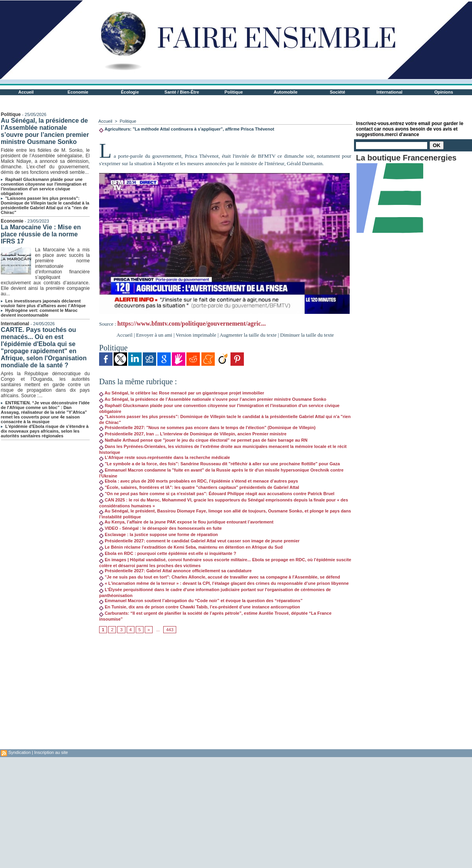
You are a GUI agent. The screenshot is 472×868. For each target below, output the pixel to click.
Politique (234, 92)
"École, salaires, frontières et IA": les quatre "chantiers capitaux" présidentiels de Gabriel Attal (199, 487)
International (389, 92)
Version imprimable (196, 335)
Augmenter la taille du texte (248, 335)
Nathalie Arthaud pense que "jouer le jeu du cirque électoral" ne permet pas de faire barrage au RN (203, 440)
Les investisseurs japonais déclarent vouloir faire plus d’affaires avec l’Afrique (43, 303)
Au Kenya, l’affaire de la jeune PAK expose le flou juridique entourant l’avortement (186, 522)
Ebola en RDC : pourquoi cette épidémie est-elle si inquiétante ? (168, 553)
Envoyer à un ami (154, 335)
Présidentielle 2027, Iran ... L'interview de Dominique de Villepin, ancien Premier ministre (193, 434)
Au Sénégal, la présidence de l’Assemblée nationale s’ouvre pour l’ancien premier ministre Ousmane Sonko (45, 131)
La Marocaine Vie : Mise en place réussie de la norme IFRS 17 (41, 234)
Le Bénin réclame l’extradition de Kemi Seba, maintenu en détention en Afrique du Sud (191, 547)
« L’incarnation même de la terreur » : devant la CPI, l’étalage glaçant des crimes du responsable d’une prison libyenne (224, 583)
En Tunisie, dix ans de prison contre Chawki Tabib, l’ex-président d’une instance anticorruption (200, 607)
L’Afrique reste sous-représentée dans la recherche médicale (165, 457)
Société (338, 92)
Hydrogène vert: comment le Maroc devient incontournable (39, 313)
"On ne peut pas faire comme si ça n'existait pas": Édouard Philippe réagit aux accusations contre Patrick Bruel (217, 494)
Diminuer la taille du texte (307, 335)
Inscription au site (51, 752)
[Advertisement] (225, 694)
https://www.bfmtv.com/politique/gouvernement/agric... (191, 323)
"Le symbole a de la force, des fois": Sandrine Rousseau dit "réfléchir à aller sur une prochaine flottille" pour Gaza (219, 464)
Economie (78, 92)
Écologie (130, 92)
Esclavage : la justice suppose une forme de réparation (159, 534)
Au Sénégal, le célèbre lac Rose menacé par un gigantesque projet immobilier (182, 393)
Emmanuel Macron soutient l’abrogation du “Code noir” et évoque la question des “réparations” (201, 601)
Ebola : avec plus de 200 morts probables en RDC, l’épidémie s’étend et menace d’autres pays (199, 481)
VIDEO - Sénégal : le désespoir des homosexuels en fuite (160, 528)
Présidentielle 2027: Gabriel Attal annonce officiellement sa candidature (175, 571)
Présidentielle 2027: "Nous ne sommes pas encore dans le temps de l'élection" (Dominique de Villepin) (207, 428)
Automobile (286, 92)
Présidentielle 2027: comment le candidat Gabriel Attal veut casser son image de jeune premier (199, 541)
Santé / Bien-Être (182, 92)
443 (170, 630)
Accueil (26, 92)
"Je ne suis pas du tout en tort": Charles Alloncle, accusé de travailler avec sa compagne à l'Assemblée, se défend (219, 577)
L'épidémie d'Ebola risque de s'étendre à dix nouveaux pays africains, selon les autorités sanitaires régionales (45, 431)
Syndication (19, 752)
